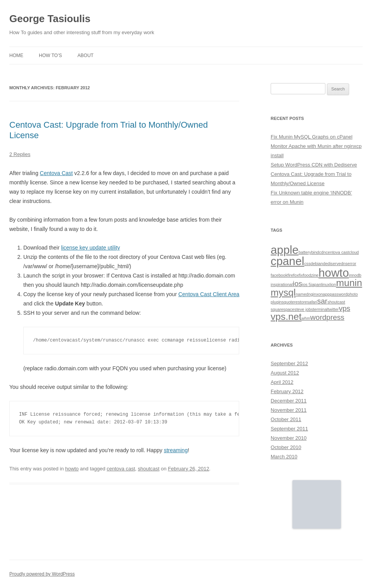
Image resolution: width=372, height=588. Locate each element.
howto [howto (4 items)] (334, 273)
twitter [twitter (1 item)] (333, 309)
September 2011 (289, 429)
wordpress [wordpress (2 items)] (327, 317)
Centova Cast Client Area (209, 294)
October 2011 (286, 419)
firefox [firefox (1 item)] (293, 275)
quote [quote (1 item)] (289, 302)
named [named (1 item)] (302, 294)
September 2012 (289, 363)
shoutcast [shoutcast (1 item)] (336, 302)
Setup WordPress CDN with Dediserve (314, 165)
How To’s (50, 56)
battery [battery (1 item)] (305, 252)
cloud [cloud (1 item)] (354, 252)
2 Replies (20, 154)
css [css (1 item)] (307, 264)
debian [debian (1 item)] (316, 264)
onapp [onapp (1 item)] (324, 294)
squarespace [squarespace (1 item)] (282, 309)
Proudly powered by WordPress (42, 574)
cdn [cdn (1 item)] (322, 252)
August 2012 (285, 373)
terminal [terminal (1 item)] (320, 309)
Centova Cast (56, 173)
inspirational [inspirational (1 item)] (282, 284)
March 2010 (284, 457)
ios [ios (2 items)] (297, 284)
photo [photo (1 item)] (353, 294)
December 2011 (289, 401)
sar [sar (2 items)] (322, 301)
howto (72, 469)
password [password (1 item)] (339, 294)
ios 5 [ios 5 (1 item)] (307, 284)
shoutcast (149, 469)
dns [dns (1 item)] (344, 264)
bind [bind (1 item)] (315, 252)
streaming (176, 450)
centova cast (121, 469)
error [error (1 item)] (352, 264)
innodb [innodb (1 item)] (355, 275)
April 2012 (282, 382)
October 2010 (286, 447)
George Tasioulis (50, 19)
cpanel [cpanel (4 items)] (287, 261)
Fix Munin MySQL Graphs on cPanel (312, 137)
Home (16, 56)
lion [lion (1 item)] (333, 284)
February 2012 (287, 391)
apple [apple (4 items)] (285, 250)
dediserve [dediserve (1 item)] (332, 264)
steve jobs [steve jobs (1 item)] (304, 309)
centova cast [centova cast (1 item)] (337, 252)
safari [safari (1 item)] (312, 302)
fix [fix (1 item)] (301, 275)
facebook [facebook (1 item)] (279, 275)
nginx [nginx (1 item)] (313, 294)
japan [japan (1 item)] (316, 284)
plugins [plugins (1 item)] (277, 302)
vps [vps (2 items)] (344, 308)
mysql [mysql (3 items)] (283, 292)
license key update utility (90, 248)
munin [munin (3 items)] (349, 283)
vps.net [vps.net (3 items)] (286, 317)
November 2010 (289, 438)
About (86, 56)
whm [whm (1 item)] (306, 318)
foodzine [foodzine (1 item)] (311, 275)
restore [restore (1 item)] (300, 302)
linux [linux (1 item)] (325, 284)
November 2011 (289, 410)
